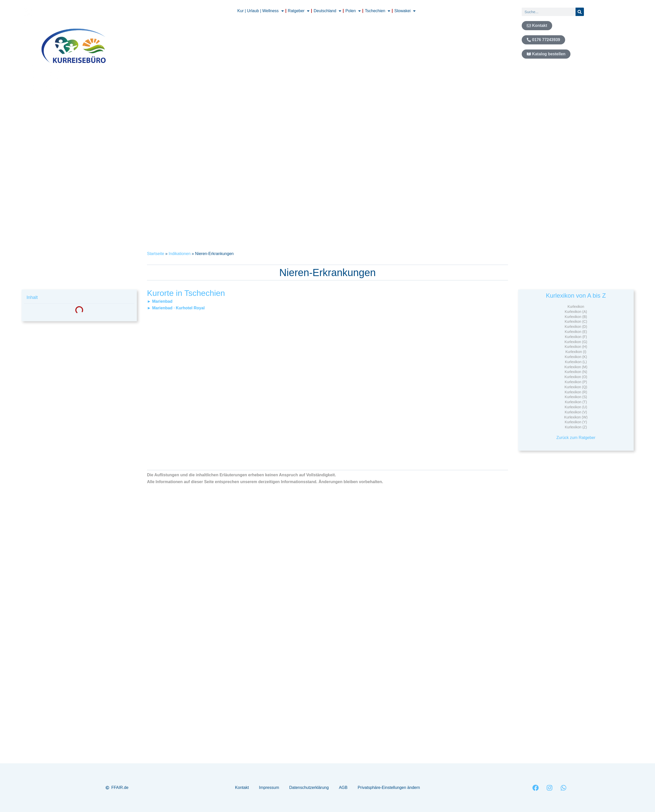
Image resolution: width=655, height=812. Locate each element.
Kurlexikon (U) (576, 407)
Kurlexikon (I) (576, 352)
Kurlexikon (576, 307)
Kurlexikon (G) (576, 342)
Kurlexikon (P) (576, 382)
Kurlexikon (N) (576, 372)
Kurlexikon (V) (576, 412)
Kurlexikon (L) (576, 362)
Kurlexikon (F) (576, 337)
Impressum (269, 788)
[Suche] (580, 12)
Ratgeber (299, 11)
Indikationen (179, 254)
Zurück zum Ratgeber (576, 438)
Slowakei (405, 11)
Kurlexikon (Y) (576, 422)
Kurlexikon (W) (576, 417)
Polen (353, 11)
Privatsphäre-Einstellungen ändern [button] (389, 788)
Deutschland (327, 11)
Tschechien (378, 11)
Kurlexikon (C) (576, 322)
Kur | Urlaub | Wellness (261, 11)
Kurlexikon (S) (576, 397)
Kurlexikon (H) (576, 347)
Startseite (156, 254)
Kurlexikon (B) (576, 317)
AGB (343, 788)
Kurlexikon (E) (576, 332)
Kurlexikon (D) (576, 327)
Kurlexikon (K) (576, 357)
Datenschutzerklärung (309, 788)
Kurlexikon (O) (576, 377)
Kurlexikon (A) (576, 312)
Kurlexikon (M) (576, 367)
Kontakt (242, 788)
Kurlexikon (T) (576, 402)
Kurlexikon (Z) (576, 427)
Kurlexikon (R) (576, 392)
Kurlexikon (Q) (576, 387)
